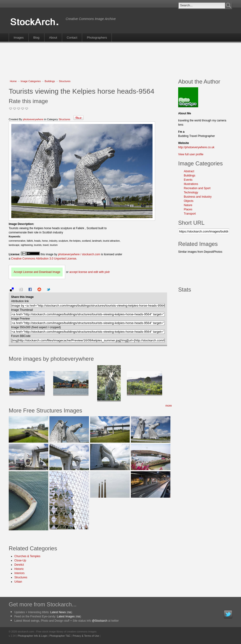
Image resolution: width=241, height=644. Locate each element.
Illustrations (191, 184)
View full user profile (191, 154)
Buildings (50, 81)
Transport (190, 214)
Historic (19, 569)
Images (19, 38)
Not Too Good (11, 109)
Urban (18, 582)
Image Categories (31, 81)
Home (13, 81)
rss (69, 612)
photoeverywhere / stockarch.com (79, 254)
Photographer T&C (60, 636)
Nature (188, 205)
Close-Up (20, 560)
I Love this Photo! (27, 109)
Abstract (189, 171)
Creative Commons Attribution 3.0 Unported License (44, 259)
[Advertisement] (120, 58)
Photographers (97, 38)
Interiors (19, 573)
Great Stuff (23, 109)
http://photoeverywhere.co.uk (196, 147)
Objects (189, 201)
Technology (191, 192)
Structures (65, 81)
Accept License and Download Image (37, 272)
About (53, 38)
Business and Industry (198, 197)
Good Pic (19, 109)
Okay (15, 109)
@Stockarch (100, 621)
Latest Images (66, 616)
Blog (36, 38)
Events (188, 180)
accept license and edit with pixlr (89, 272)
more (169, 406)
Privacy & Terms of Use (86, 636)
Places (188, 209)
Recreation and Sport (197, 188)
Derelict (19, 565)
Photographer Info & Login (32, 636)
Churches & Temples (27, 556)
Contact (72, 38)
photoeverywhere (33, 119)
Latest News (58, 612)
